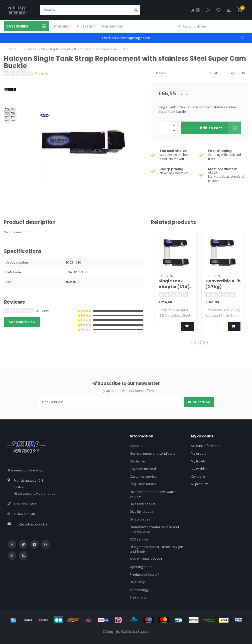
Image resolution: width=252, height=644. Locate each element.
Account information (206, 446)
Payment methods (144, 469)
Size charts (138, 597)
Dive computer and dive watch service (153, 494)
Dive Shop (138, 582)
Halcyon (160, 73)
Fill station (86, 26)
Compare (198, 476)
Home (12, 49)
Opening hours (141, 567)
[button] (195, 342)
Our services (112, 26)
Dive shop (62, 26)
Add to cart (220, 128)
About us (137, 446)
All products (200, 484)
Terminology (139, 590)
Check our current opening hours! (126, 38)
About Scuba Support (146, 559)
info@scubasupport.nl (31, 524)
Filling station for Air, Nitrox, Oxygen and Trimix (156, 549)
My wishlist (199, 469)
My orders (199, 453)
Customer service (143, 476)
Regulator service (143, 484)
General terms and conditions (152, 453)
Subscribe (199, 402)
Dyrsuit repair (140, 519)
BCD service (139, 539)
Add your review (22, 322)
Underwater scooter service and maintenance (154, 529)
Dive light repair (142, 511)
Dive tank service (143, 504)
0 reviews (42, 73)
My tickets (198, 461)
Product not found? (144, 574)
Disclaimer (138, 461)
